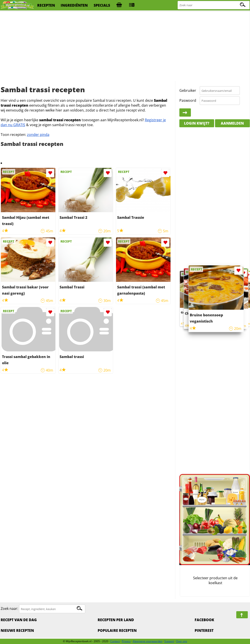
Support (169, 641)
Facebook (204, 620)
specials (102, 5)
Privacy (126, 641)
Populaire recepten (117, 630)
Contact (115, 641)
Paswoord (188, 100)
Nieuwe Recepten (17, 630)
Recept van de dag (19, 620)
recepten (46, 5)
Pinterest (204, 630)
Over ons (182, 641)
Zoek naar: (9, 609)
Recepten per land (116, 620)
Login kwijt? (197, 123)
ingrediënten (74, 5)
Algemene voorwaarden (147, 641)
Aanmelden (232, 123)
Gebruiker (188, 90)
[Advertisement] (125, 47)
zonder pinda (38, 135)
